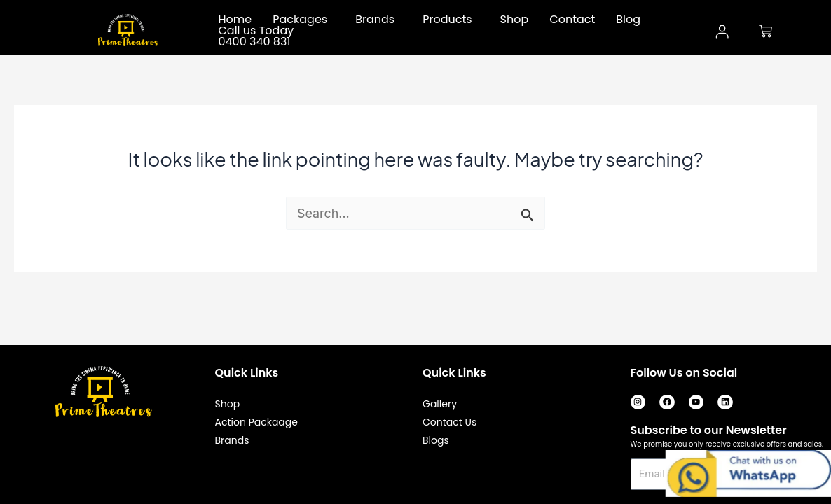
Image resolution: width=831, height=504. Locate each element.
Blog (628, 20)
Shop (515, 20)
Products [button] (447, 20)
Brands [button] (375, 20)
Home (235, 20)
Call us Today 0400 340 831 (256, 36)
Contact (572, 20)
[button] (303, 20)
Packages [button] (300, 20)
